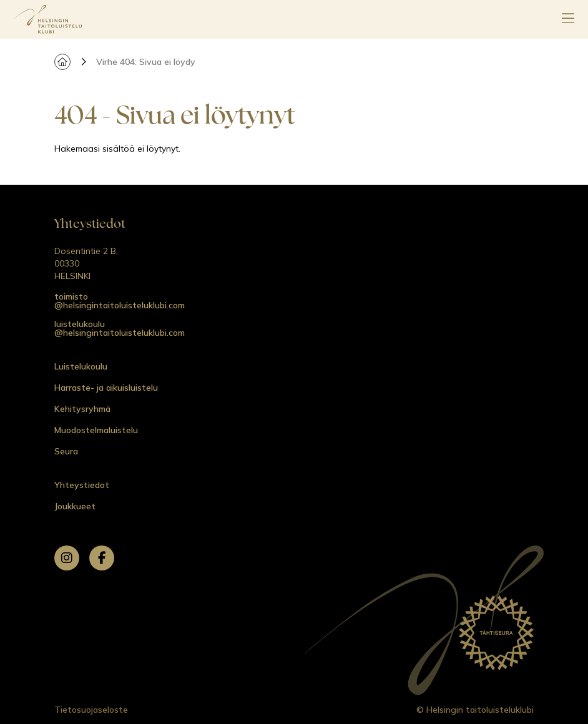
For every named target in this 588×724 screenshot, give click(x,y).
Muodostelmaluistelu (96, 430)
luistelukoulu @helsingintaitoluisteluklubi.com (120, 328)
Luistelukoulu (81, 366)
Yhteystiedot (82, 485)
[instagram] (67, 558)
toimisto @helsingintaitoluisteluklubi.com (120, 301)
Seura (66, 451)
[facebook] (102, 558)
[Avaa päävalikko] (568, 19)
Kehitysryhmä (82, 409)
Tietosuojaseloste (91, 710)
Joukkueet (75, 506)
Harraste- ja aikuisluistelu (106, 388)
